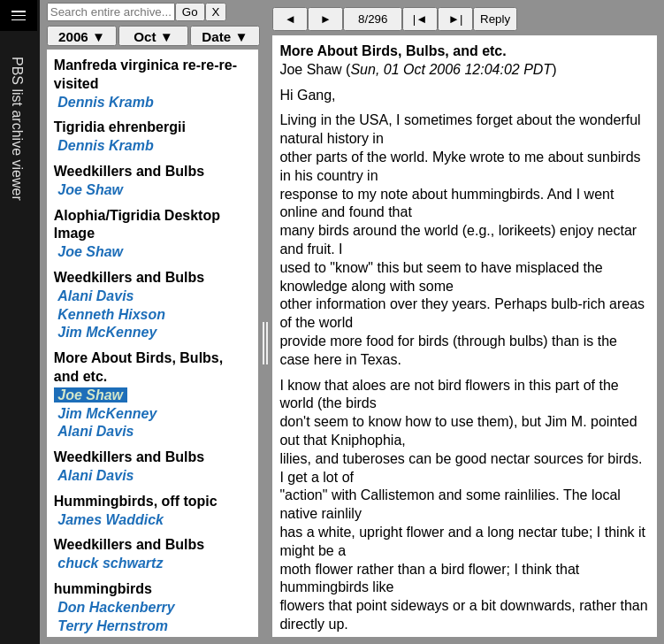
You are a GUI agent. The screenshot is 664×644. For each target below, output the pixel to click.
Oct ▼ (153, 37)
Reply (495, 19)
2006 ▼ (82, 37)
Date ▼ (225, 37)
